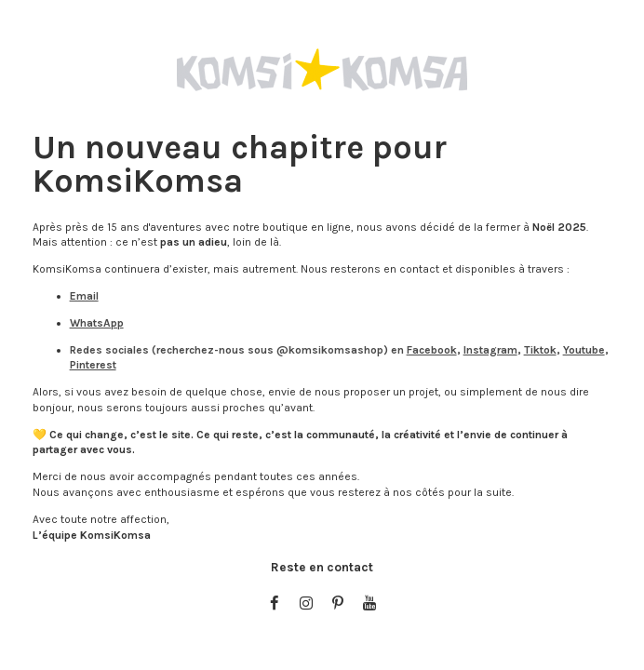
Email (84, 296)
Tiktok (540, 350)
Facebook (432, 350)
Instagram (490, 350)
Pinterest (93, 365)
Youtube (584, 350)
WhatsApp (97, 323)
